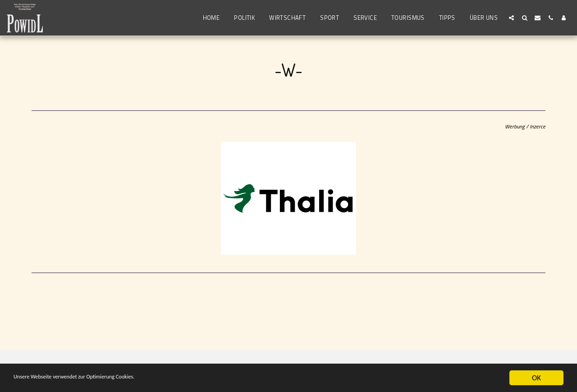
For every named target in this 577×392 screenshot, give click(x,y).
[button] (511, 18)
